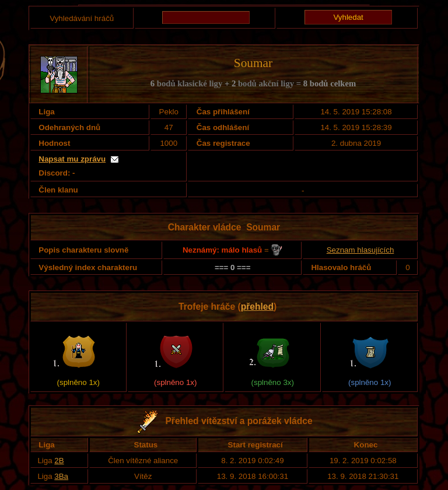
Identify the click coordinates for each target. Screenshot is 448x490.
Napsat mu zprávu (72, 159)
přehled (257, 307)
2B (59, 461)
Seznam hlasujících (360, 250)
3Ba (61, 476)
